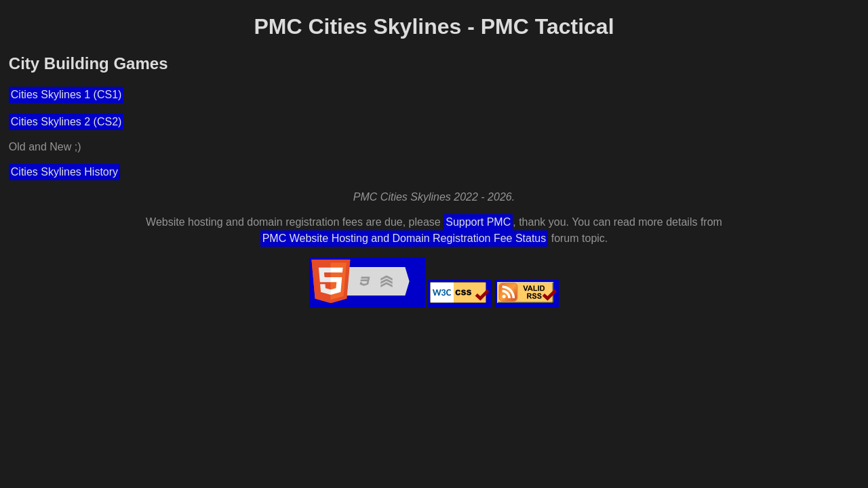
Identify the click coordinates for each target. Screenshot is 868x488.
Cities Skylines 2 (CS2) (66, 122)
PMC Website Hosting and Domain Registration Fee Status (405, 238)
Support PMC (478, 222)
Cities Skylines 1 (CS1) (66, 95)
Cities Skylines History (64, 172)
